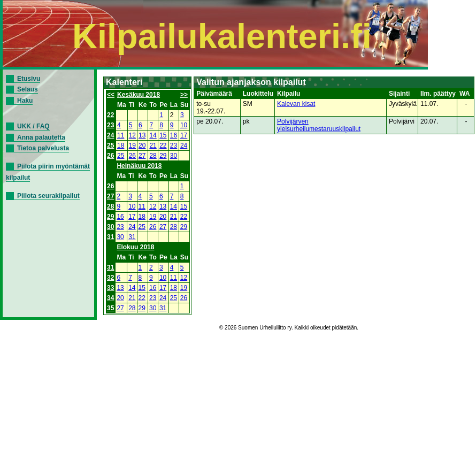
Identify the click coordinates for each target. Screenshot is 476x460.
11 (121, 135)
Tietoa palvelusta (43, 148)
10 (184, 125)
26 (110, 156)
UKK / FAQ (33, 126)
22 (110, 115)
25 (110, 145)
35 (110, 308)
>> (184, 95)
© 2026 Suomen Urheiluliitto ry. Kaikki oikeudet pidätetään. (289, 328)
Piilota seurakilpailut (48, 196)
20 (142, 145)
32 (110, 278)
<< (111, 95)
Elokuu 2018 (135, 247)
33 (110, 288)
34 (110, 298)
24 (110, 135)
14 (153, 135)
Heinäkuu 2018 (139, 166)
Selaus (28, 89)
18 (121, 145)
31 (110, 237)
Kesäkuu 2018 (139, 95)
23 (110, 125)
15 (163, 135)
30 (174, 156)
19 (132, 145)
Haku (25, 101)
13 (142, 135)
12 (132, 135)
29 (163, 156)
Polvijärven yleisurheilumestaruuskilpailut (319, 125)
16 (174, 135)
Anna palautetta (41, 137)
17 (184, 135)
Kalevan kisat (296, 104)
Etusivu (29, 79)
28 (153, 156)
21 (153, 145)
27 (142, 156)
